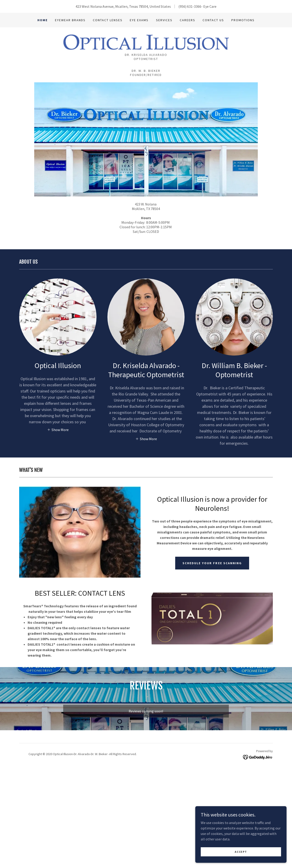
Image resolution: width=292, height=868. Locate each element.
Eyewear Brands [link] (70, 20)
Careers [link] (188, 20)
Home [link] (43, 20)
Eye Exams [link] (139, 20)
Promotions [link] (243, 20)
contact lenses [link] (108, 20)
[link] (146, 42)
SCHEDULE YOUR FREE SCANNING (212, 563)
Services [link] (164, 20)
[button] (58, 429)
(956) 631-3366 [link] (190, 6)
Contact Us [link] (213, 20)
